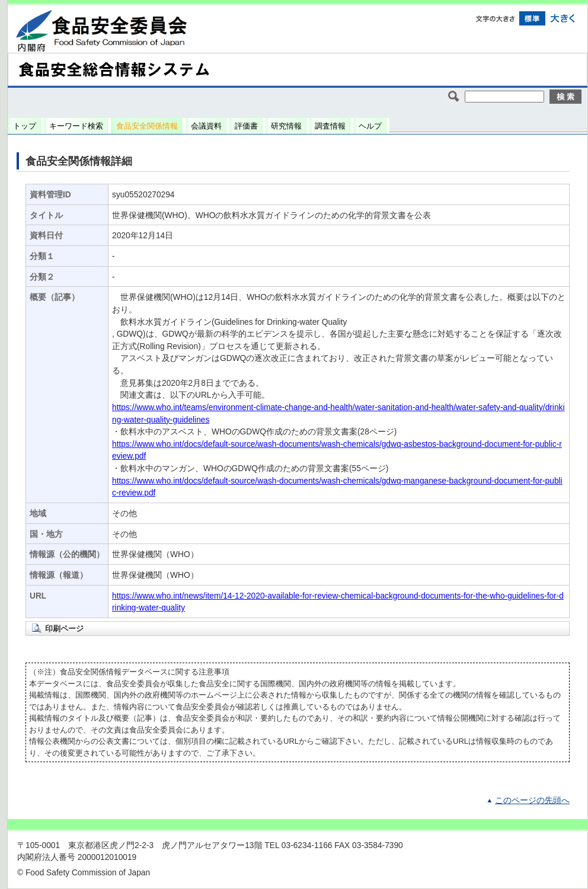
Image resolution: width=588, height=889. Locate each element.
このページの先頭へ (532, 800)
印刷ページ (64, 629)
